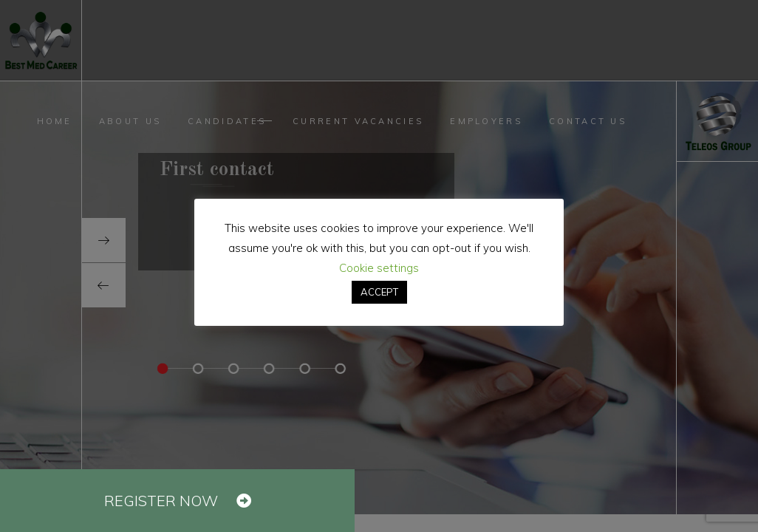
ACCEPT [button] (379, 292)
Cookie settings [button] (379, 268)
